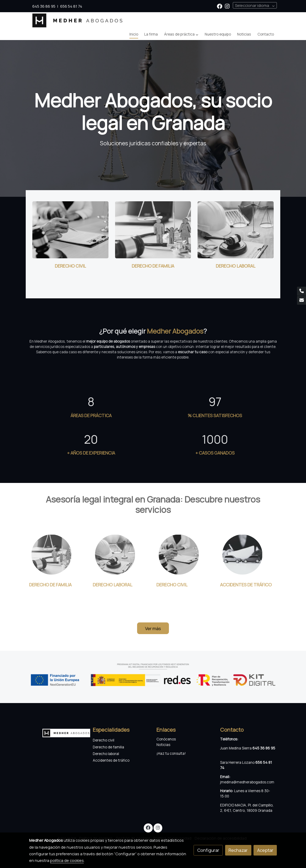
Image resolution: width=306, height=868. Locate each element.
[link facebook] (220, 6)
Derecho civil (104, 740)
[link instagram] (227, 6)
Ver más (153, 628)
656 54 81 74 (71, 6)
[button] (181, 34)
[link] (78, 20)
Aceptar (265, 850)
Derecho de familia (108, 747)
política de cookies (67, 860)
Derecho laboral (106, 754)
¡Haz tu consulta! (171, 753)
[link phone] (301, 291)
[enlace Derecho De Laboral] (235, 229)
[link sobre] (58, 732)
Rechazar (238, 850)
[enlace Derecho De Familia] (153, 229)
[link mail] (301, 300)
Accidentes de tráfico (112, 760)
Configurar (208, 850)
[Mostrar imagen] (153, 675)
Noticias (163, 745)
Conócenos (166, 739)
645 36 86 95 (44, 6)
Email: (225, 777)
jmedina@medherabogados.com (247, 782)
